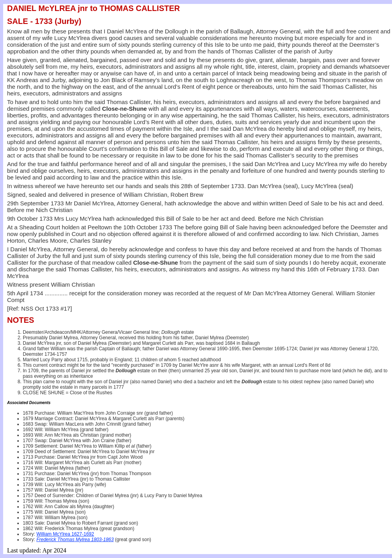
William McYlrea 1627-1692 (65, 534)
